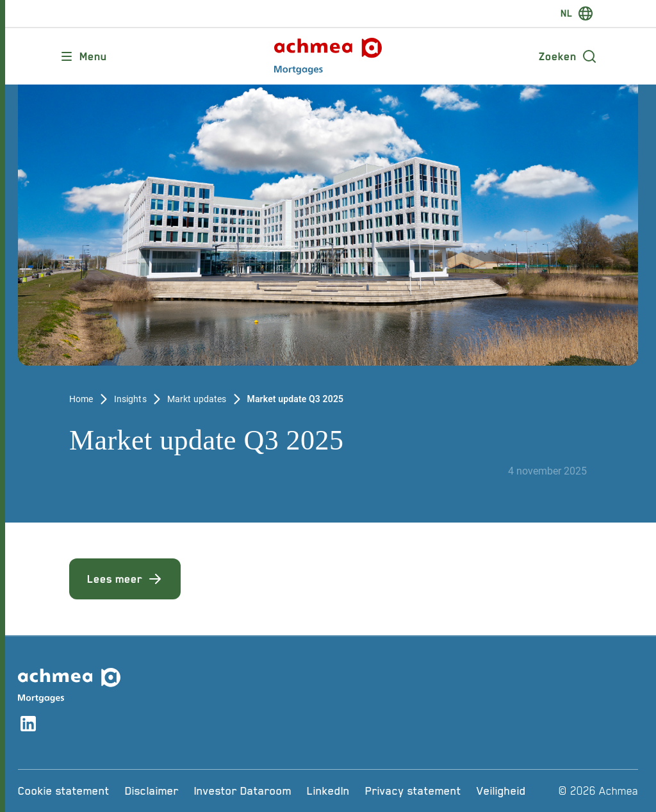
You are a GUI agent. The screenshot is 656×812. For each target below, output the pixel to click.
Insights (130, 399)
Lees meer (125, 579)
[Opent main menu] (83, 56)
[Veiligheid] (501, 791)
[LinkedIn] (328, 791)
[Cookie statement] (64, 791)
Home (81, 399)
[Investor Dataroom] (243, 791)
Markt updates (197, 399)
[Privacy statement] (413, 791)
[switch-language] (577, 13)
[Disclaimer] (152, 791)
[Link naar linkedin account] (28, 726)
